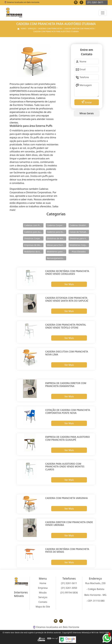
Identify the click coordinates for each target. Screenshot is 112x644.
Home (43, 583)
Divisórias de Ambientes (57, 238)
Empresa (43, 588)
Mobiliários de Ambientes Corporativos (34, 252)
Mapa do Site (43, 607)
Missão (43, 593)
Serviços (43, 597)
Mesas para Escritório (57, 245)
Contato (43, 602)
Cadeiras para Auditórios (34, 232)
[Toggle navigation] (103, 13)
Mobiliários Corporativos (79, 245)
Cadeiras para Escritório (57, 232)
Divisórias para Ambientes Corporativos (79, 238)
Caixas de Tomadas (79, 232)
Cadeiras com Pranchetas (34, 225)
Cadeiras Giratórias (79, 225)
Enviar (88, 102)
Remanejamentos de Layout (57, 258)
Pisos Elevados (79, 252)
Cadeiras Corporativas (57, 225)
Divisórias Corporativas (34, 238)
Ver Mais (69, 284)
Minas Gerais (87, 113)
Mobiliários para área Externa (57, 252)
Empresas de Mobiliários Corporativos (34, 245)
